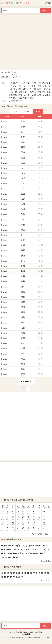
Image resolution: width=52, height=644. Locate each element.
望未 (48, 92)
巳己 (30, 86)
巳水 (44, 86)
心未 (11, 92)
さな (10, 557)
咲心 (15, 83)
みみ (5, 121)
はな (40, 549)
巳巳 (34, 86)
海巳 (20, 98)
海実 (15, 98)
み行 (16, 72)
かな (22, 549)
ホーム (4, 72)
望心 (44, 92)
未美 (39, 95)
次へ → (36, 98)
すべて (15, 112)
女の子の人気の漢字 (11, 567)
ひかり (11, 545)
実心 (30, 83)
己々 (11, 86)
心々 (30, 89)
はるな (29, 553)
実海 (39, 83)
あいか (4, 557)
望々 (34, 92)
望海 (11, 95)
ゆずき (18, 545)
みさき (36, 553)
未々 (25, 95)
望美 (20, 95)
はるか (9, 549)
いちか (16, 549)
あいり (16, 557)
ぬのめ (27, 549)
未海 (34, 95)
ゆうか (46, 549)
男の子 (26, 112)
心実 (39, 89)
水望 (48, 95)
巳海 (48, 86)
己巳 (20, 86)
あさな (43, 553)
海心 (25, 98)
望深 (15, 95)
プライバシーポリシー (27, 638)
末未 (44, 95)
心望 (48, 89)
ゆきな (4, 545)
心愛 (44, 89)
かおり (45, 545)
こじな (34, 549)
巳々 (25, 86)
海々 (11, 98)
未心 (30, 95)
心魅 (30, 92)
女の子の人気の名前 (11, 539)
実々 (20, 83)
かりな (24, 545)
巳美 (11, 89)
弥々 (15, 89)
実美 (48, 83)
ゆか (3, 553)
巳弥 (39, 86)
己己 (15, 86)
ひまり (38, 545)
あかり (31, 545)
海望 (30, 98)
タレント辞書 (45, 638)
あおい (22, 553)
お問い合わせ (16, 638)
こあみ (9, 553)
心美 (25, 92)
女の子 (10, 72)
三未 (11, 83)
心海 (15, 92)
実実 (25, 83)
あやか (16, 553)
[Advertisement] (25, 43)
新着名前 (38, 638)
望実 (39, 92)
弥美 (25, 89)
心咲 (34, 89)
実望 (34, 83)
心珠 (20, 92)
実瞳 (44, 83)
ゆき (3, 549)
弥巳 (20, 89)
